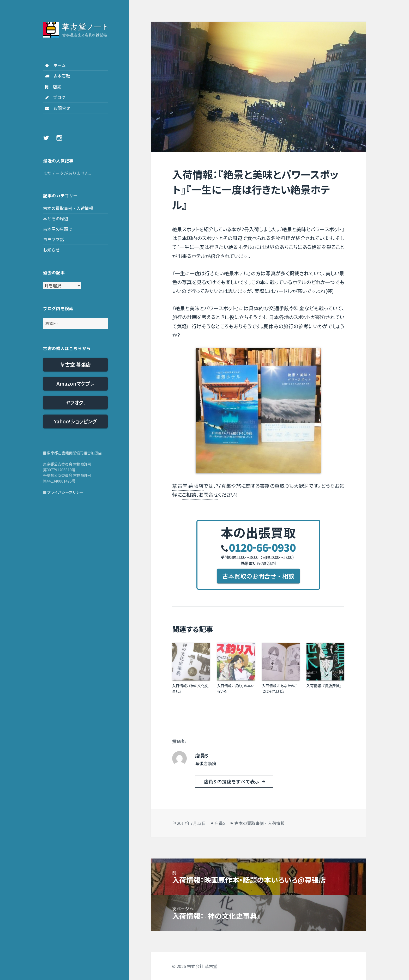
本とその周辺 (56, 218)
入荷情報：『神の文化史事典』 (190, 688)
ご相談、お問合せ (200, 494)
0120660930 (258, 547)
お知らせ (51, 250)
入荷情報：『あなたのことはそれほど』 (280, 688)
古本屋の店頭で (58, 229)
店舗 (52, 87)
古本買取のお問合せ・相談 (258, 576)
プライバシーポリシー (65, 492)
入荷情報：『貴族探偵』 (324, 686)
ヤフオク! (75, 403)
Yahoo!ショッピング (75, 421)
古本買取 (57, 76)
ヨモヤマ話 (53, 239)
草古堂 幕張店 (75, 364)
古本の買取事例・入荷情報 (68, 208)
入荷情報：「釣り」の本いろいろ (236, 688)
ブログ (54, 97)
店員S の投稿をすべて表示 (232, 781)
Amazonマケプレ (75, 384)
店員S (220, 823)
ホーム (54, 65)
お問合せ (57, 108)
